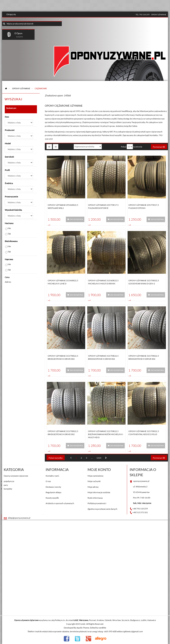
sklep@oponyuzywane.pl (19, 518)
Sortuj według (65, 147)
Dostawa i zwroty (53, 487)
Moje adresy (93, 487)
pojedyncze (9, 481)
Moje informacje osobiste (99, 492)
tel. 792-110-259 (143, 15)
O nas (48, 481)
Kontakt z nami (52, 476)
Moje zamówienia (95, 476)
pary (6, 485)
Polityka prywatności (97, 503)
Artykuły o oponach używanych (60, 503)
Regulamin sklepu (54, 492)
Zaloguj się (11, 14)
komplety (8, 489)
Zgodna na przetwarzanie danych (102, 509)
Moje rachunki (94, 481)
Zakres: (8, 282)
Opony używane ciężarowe (16, 476)
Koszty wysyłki (52, 498)
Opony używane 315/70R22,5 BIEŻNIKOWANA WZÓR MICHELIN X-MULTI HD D (106, 434)
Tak (9, 234)
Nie (9, 228)
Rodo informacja (95, 498)
